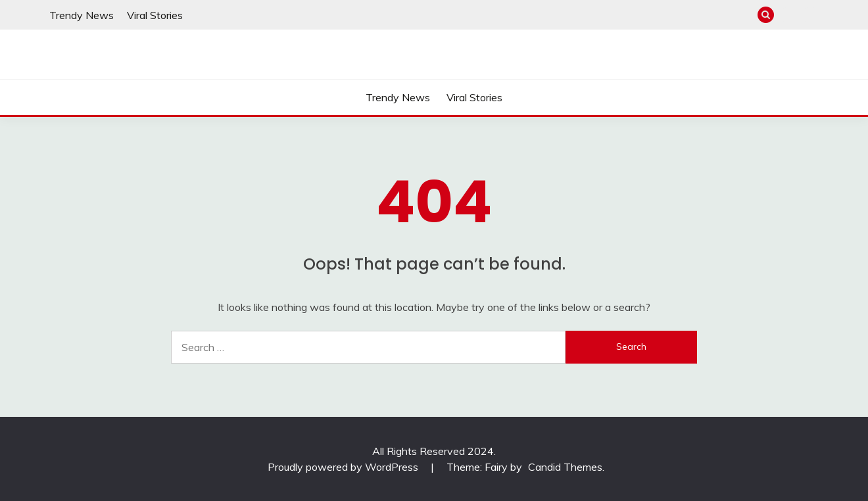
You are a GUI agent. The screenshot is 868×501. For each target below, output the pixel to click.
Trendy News (82, 15)
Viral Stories (155, 15)
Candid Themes (565, 467)
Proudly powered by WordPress (344, 467)
